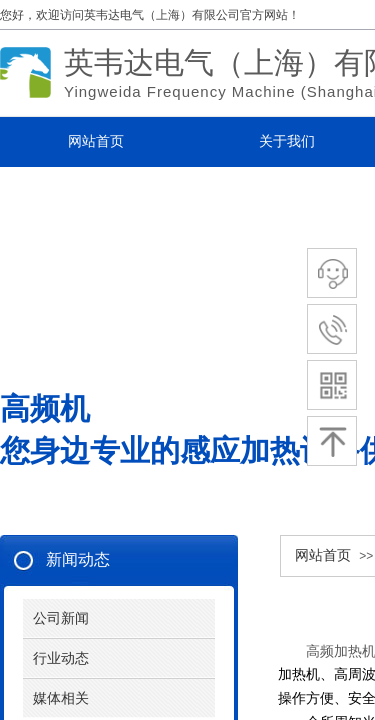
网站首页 (323, 555)
